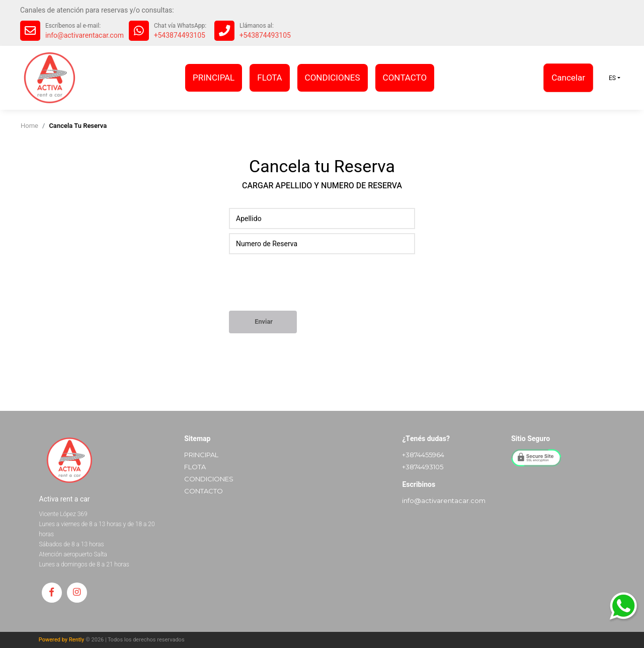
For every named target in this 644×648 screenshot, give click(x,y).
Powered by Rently (62, 640)
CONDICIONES (333, 78)
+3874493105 (423, 467)
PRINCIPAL (214, 78)
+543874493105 (180, 35)
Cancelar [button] (568, 78)
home (29, 126)
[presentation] (305, 286)
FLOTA (269, 78)
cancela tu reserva (78, 126)
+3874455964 (423, 455)
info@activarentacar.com (85, 35)
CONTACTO (405, 78)
